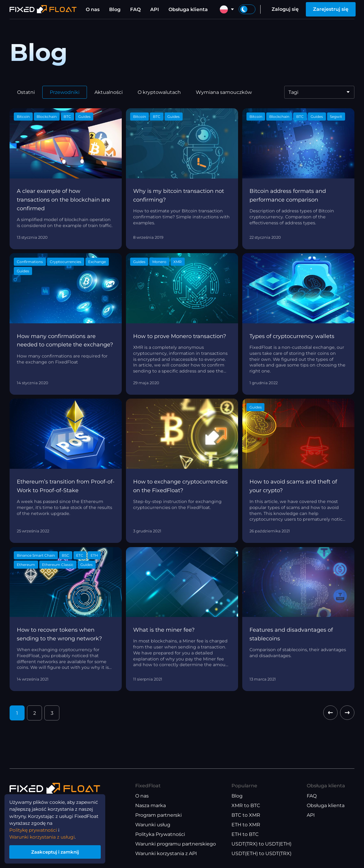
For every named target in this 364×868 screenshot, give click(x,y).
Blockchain (47, 117)
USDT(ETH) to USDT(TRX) (261, 853)
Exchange (97, 262)
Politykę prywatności (35, 828)
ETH (94, 555)
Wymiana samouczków (224, 92)
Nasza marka (151, 805)
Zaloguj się (285, 9)
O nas (93, 9)
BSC (66, 555)
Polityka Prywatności (160, 834)
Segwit (336, 117)
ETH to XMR (246, 825)
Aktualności (109, 92)
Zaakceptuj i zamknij (57, 851)
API (155, 9)
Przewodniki (65, 92)
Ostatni (26, 92)
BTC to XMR (246, 815)
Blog (115, 9)
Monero (159, 262)
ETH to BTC (245, 834)
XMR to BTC (246, 805)
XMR (178, 262)
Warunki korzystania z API (166, 853)
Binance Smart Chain (36, 555)
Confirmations (30, 262)
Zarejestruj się (331, 9)
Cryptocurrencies (66, 262)
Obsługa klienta (188, 9)
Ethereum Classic (58, 565)
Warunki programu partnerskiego (176, 844)
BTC (67, 117)
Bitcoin (23, 117)
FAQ (135, 9)
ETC (80, 555)
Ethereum (26, 565)
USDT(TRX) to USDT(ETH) (261, 844)
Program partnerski (158, 815)
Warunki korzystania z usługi (44, 835)
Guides (84, 117)
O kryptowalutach (159, 92)
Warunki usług (153, 825)
